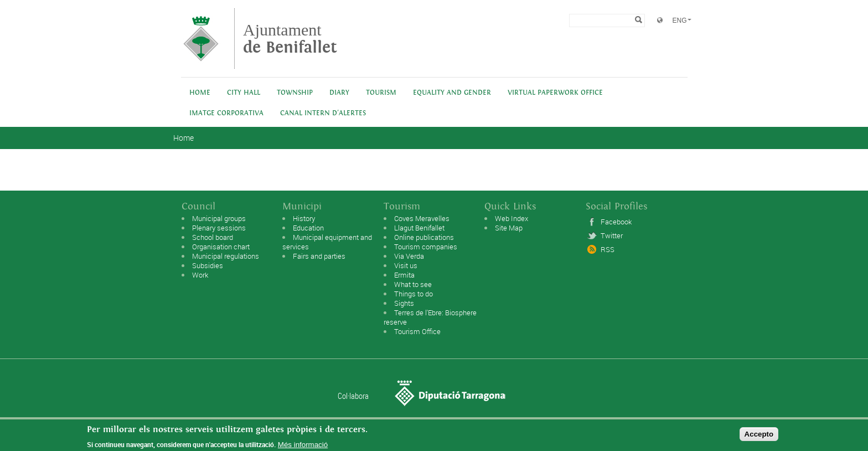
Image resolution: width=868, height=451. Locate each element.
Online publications (424, 237)
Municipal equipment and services (327, 242)
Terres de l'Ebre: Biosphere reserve (430, 317)
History (304, 218)
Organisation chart (221, 247)
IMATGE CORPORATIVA (226, 113)
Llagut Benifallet (419, 228)
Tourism (381, 93)
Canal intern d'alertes (323, 113)
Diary (339, 93)
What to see (413, 284)
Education (308, 228)
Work (200, 275)
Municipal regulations (226, 256)
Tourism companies (426, 247)
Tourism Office (417, 331)
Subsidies (208, 265)
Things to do (414, 294)
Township (295, 93)
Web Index (512, 218)
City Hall (244, 93)
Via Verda (409, 256)
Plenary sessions (219, 228)
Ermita (404, 275)
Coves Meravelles (422, 218)
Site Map (509, 228)
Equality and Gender (452, 93)
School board (213, 237)
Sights (404, 303)
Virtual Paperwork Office (555, 93)
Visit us (406, 265)
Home (200, 93)
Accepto (759, 436)
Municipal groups (219, 218)
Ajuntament (290, 39)
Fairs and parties (319, 256)
